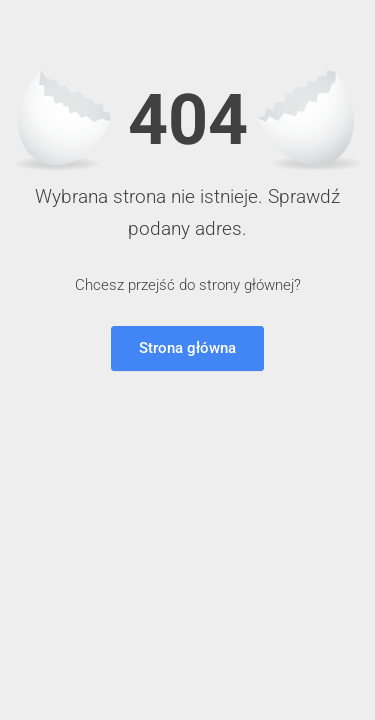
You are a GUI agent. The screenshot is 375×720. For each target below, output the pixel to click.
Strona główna (187, 348)
